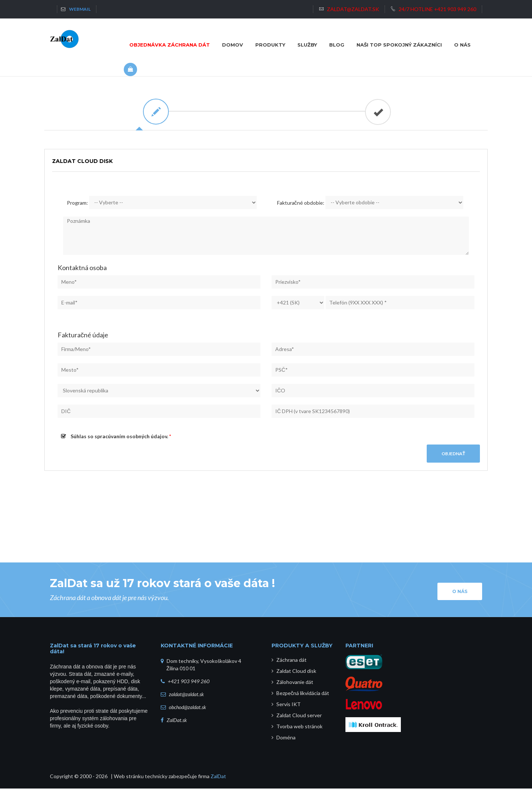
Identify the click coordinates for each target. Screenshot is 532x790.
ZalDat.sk (177, 721)
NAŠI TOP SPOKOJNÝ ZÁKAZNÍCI (399, 45)
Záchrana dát (289, 661)
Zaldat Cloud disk (294, 672)
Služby (307, 45)
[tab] (155, 112)
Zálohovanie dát (292, 683)
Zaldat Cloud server (297, 717)
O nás (460, 593)
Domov (233, 45)
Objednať (453, 455)
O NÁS (462, 45)
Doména (284, 739)
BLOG (337, 45)
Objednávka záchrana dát (170, 45)
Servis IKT (286, 706)
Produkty (270, 45)
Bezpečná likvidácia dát (300, 694)
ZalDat (218, 778)
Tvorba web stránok (297, 728)
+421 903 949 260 (189, 683)
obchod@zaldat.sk (187, 709)
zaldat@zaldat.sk (349, 9)
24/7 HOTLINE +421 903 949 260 (433, 9)
